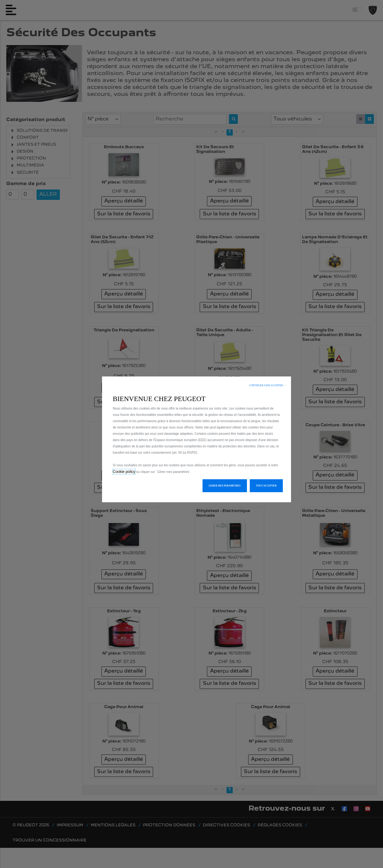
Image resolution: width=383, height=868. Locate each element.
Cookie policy (124, 472)
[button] (268, 385)
